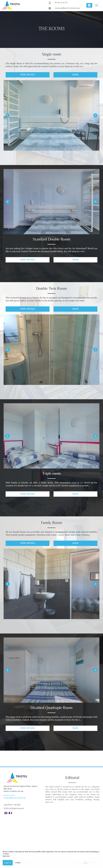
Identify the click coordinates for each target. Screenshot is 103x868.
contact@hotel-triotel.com (67, 8)
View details (27, 74)
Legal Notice (8, 805)
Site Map (17, 805)
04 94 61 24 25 (61, 3)
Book (75, 74)
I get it (8, 863)
